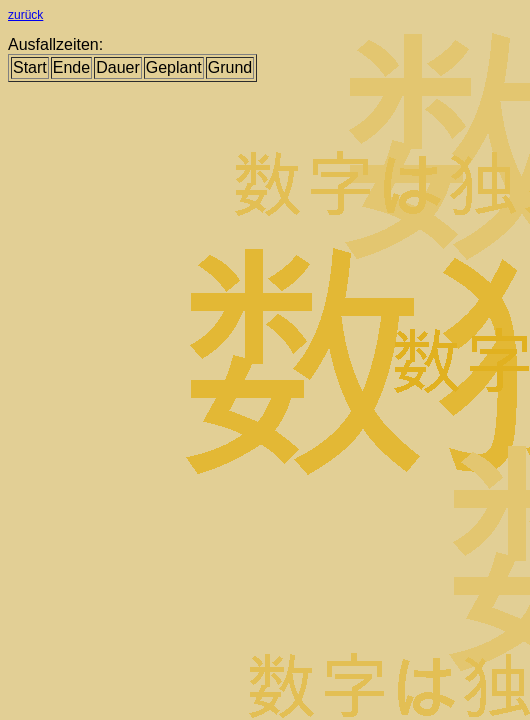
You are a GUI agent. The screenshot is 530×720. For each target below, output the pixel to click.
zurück (25, 15)
